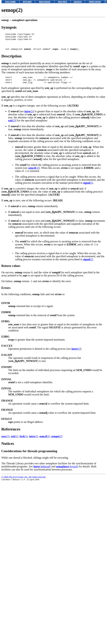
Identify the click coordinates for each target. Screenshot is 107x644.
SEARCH (78, 2)
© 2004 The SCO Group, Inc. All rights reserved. (24, 481)
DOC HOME (11, 2)
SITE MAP (27, 2)
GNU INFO (63, 2)
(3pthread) (42, 471)
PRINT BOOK (95, 2)
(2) (29, 116)
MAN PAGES (45, 2)
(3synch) (67, 471)
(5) (88, 187)
